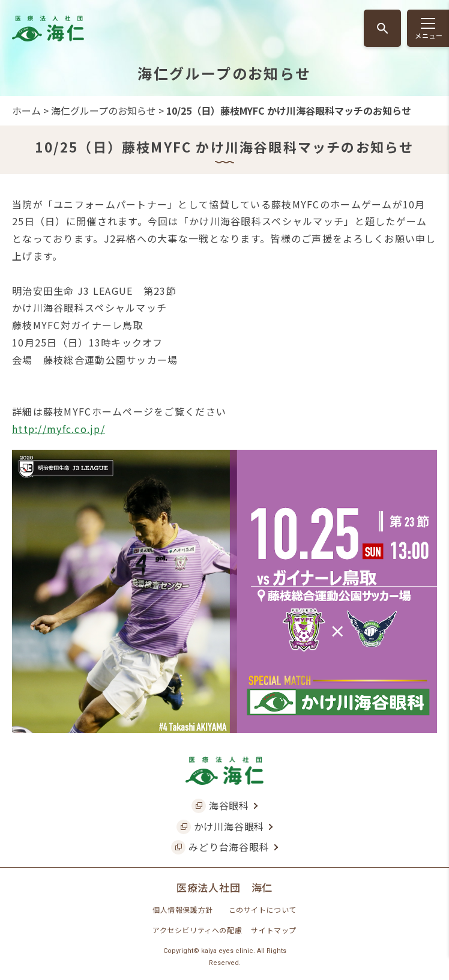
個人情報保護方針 (183, 909)
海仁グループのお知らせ (104, 110)
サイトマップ (274, 930)
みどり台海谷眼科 (229, 847)
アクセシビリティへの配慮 (197, 930)
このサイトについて (263, 909)
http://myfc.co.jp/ (59, 429)
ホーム (26, 110)
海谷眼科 (229, 805)
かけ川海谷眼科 (229, 826)
